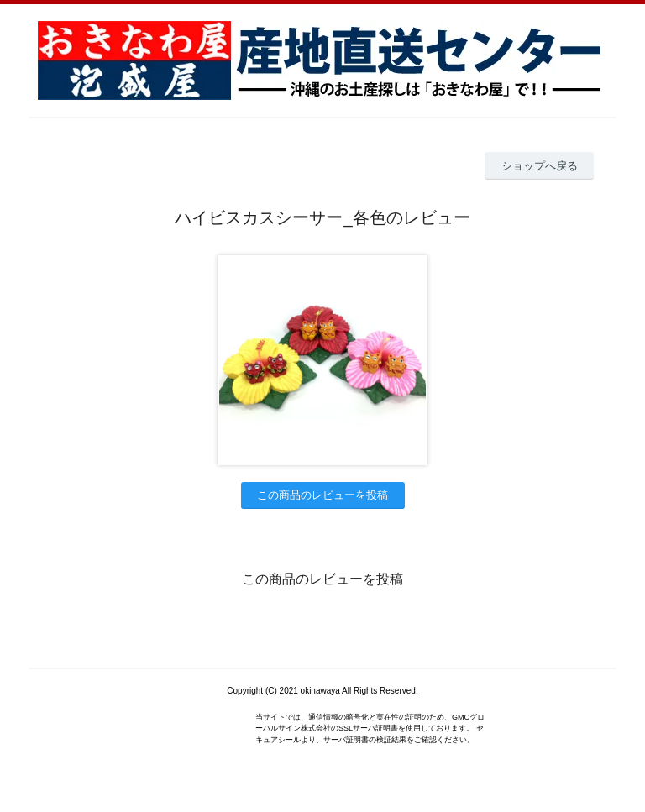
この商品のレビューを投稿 (322, 495)
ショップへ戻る (540, 166)
